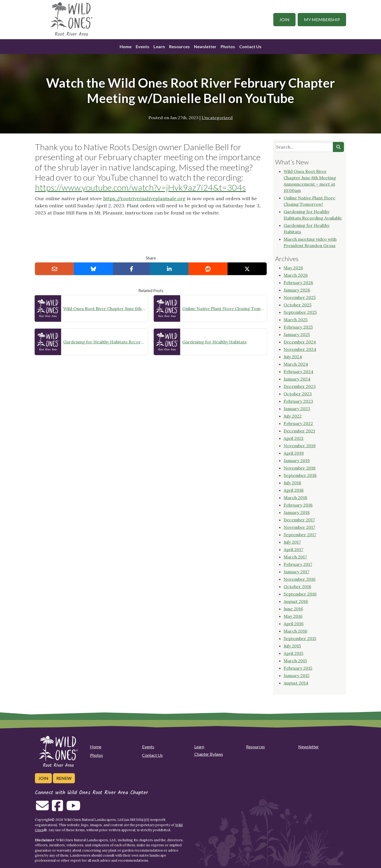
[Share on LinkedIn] (169, 269)
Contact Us (250, 46)
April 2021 (294, 438)
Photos (228, 46)
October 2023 (298, 394)
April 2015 (293, 653)
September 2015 (300, 638)
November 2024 (300, 349)
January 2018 (297, 512)
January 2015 (296, 675)
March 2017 (295, 557)
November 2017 (299, 527)
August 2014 (296, 683)
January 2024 (297, 379)
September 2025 (300, 312)
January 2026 (297, 290)
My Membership (322, 19)
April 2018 (294, 490)
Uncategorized (217, 118)
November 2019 (300, 446)
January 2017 (296, 572)
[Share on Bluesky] (93, 269)
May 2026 (293, 268)
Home (126, 46)
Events (142, 46)
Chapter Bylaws (209, 754)
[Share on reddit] (208, 269)
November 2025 (300, 297)
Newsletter (205, 46)
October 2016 (297, 587)
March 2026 (296, 275)
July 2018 (292, 483)
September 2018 (300, 475)
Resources (179, 46)
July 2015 (292, 646)
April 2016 (294, 624)
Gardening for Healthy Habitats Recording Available (105, 342)
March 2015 (295, 661)
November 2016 (300, 579)
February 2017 (298, 564)
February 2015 (298, 668)
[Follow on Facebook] (57, 809)
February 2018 (298, 505)
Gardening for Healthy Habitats (214, 342)
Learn (159, 46)
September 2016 (300, 594)
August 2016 (296, 601)
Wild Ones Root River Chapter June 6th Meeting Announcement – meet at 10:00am (105, 308)
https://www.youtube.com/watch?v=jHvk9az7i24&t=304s (140, 187)
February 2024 (298, 372)
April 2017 (293, 549)
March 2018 (295, 498)
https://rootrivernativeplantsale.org (144, 198)
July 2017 (292, 542)
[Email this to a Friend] (55, 269)
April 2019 (294, 453)
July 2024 (293, 357)
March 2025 (296, 320)
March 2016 (295, 631)
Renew (64, 778)
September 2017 (300, 535)
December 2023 (300, 386)
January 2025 (297, 334)
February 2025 (298, 327)
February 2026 (298, 283)
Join (284, 19)
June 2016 (293, 609)
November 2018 (300, 468)
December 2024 (300, 342)
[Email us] (42, 809)
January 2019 (297, 460)
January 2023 (297, 409)
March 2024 (296, 364)
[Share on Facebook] (132, 269)
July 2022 (293, 416)
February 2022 (298, 423)
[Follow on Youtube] (73, 809)
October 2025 (298, 305)
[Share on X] (247, 269)
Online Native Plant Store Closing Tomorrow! (224, 308)
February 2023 (298, 401)
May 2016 (293, 616)
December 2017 (299, 520)
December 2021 (299, 431)
